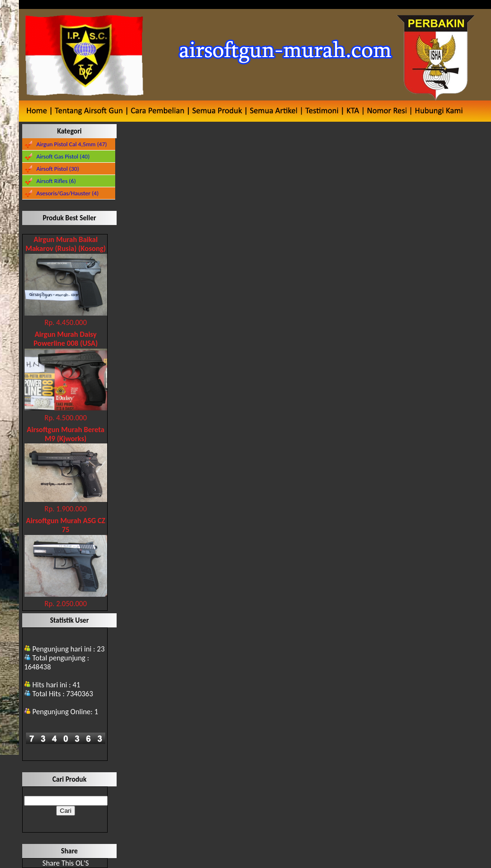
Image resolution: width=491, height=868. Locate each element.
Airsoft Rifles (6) (56, 181)
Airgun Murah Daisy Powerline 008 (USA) (66, 339)
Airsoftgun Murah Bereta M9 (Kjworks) (66, 434)
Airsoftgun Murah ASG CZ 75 (66, 525)
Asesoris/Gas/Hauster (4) (68, 193)
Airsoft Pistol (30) (58, 169)
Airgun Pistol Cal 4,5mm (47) (72, 144)
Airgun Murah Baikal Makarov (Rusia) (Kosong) (66, 244)
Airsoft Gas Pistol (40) (63, 156)
